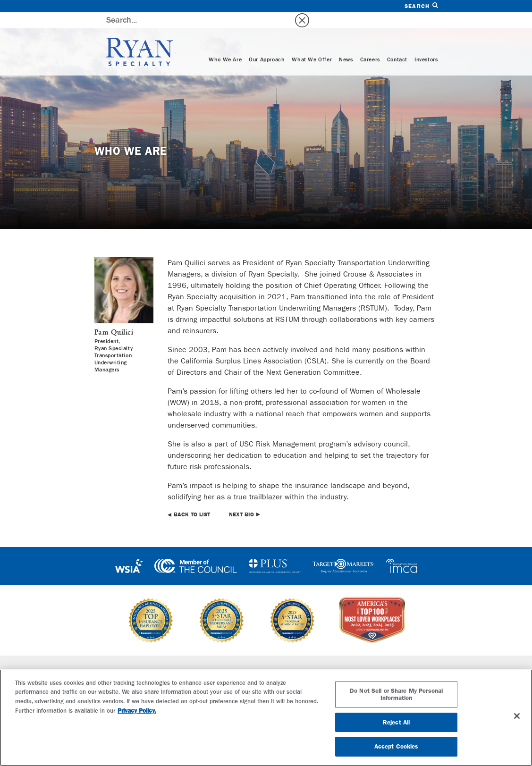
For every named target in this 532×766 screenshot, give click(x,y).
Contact (397, 43)
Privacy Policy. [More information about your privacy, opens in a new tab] (137, 711)
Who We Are (225, 43)
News (346, 43)
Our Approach (267, 43)
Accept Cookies (397, 746)
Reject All (396, 722)
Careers (370, 43)
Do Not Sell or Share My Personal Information (396, 694)
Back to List (192, 498)
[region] (266, 718)
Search (421, 6)
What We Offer (312, 43)
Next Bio (241, 498)
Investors (426, 43)
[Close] (517, 716)
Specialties (169, 656)
